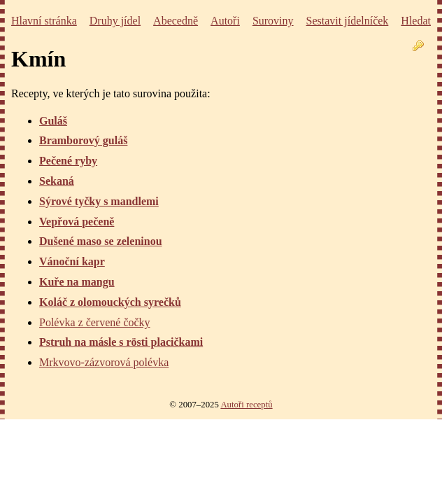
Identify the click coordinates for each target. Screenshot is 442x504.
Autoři (225, 21)
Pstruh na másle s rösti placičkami (121, 342)
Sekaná (57, 181)
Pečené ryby (68, 161)
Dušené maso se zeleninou (101, 241)
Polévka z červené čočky (95, 322)
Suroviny (273, 21)
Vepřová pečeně (77, 222)
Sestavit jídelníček (348, 21)
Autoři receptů (246, 405)
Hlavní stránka (44, 21)
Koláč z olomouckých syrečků (110, 302)
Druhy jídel (115, 21)
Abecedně (176, 21)
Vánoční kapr (72, 261)
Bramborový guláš (83, 140)
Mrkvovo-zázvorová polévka (104, 362)
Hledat (416, 21)
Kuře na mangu (77, 282)
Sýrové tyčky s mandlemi (99, 201)
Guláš (53, 121)
